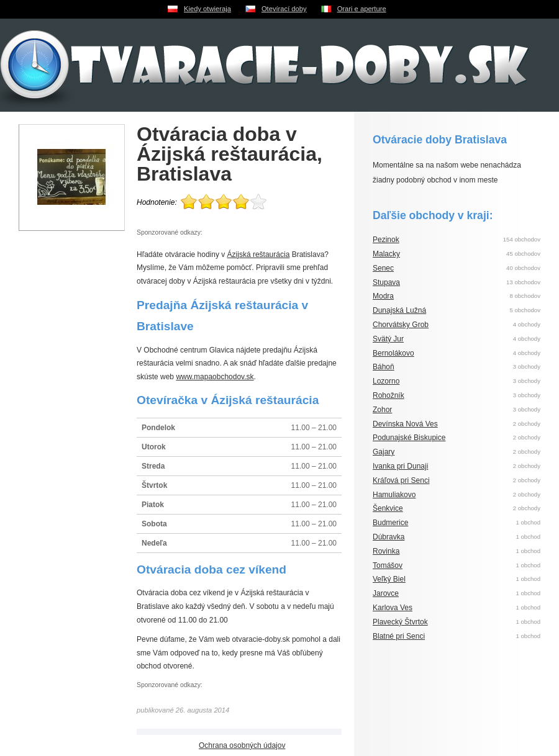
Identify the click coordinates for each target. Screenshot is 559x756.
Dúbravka (389, 537)
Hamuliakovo (394, 495)
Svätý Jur (388, 339)
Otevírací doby (284, 9)
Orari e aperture (362, 9)
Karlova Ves (393, 608)
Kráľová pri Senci (401, 480)
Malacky (386, 254)
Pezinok (386, 240)
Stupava (386, 282)
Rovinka (386, 551)
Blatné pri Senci (399, 636)
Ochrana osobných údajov (242, 745)
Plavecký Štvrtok (400, 622)
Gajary (384, 452)
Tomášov (388, 565)
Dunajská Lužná (399, 310)
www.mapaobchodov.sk (215, 377)
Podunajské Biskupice (409, 438)
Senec (383, 268)
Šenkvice (388, 508)
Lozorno (386, 381)
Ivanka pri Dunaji (400, 466)
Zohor (382, 410)
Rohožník (389, 395)
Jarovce (386, 593)
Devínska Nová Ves (405, 424)
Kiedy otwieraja (207, 9)
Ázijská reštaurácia (259, 254)
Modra (383, 296)
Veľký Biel (389, 579)
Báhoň (384, 367)
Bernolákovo (393, 353)
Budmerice (390, 523)
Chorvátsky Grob (401, 325)
